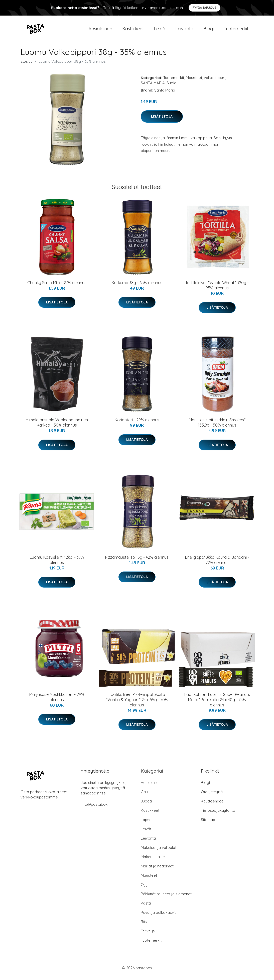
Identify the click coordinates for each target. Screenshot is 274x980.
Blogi (209, 30)
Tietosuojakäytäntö (218, 814)
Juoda (146, 805)
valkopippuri (215, 81)
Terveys (148, 934)
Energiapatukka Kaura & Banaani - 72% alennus (217, 563)
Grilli (144, 795)
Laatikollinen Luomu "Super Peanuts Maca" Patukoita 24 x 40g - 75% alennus (217, 703)
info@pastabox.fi (96, 808)
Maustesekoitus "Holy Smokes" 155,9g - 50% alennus (217, 426)
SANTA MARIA (153, 86)
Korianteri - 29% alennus (137, 423)
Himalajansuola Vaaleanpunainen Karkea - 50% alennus (57, 426)
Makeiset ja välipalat (159, 851)
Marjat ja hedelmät (157, 870)
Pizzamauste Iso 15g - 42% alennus (137, 561)
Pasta (146, 907)
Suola (171, 86)
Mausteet (194, 81)
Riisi (144, 925)
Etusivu (27, 65)
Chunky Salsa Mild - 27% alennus (57, 286)
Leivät (146, 832)
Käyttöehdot (212, 805)
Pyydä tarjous (204, 8)
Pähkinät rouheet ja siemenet (166, 897)
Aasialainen (100, 30)
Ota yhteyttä (212, 795)
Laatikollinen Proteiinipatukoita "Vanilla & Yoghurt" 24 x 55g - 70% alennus (137, 703)
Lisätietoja (162, 120)
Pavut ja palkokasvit (158, 916)
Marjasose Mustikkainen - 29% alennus (57, 701)
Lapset (147, 823)
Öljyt (145, 888)
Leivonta (184, 30)
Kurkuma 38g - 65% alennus (137, 286)
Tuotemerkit (236, 30)
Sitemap (208, 823)
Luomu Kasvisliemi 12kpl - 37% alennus (57, 563)
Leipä (160, 30)
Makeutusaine (153, 860)
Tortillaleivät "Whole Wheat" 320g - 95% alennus (217, 289)
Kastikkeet (133, 30)
